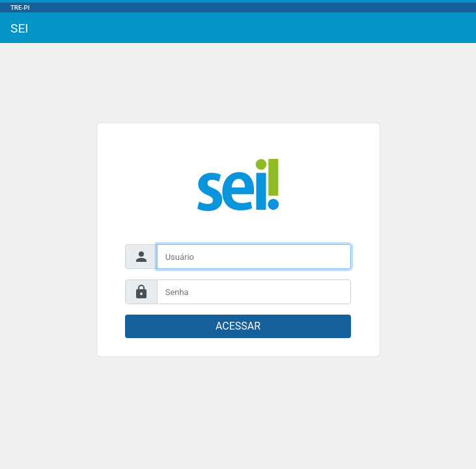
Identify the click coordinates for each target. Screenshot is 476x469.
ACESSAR (238, 326)
